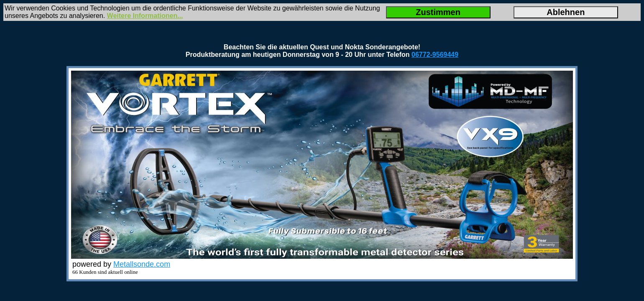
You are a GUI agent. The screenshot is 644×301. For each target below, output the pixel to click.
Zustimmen (438, 12)
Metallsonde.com (142, 264)
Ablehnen (566, 12)
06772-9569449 (435, 55)
